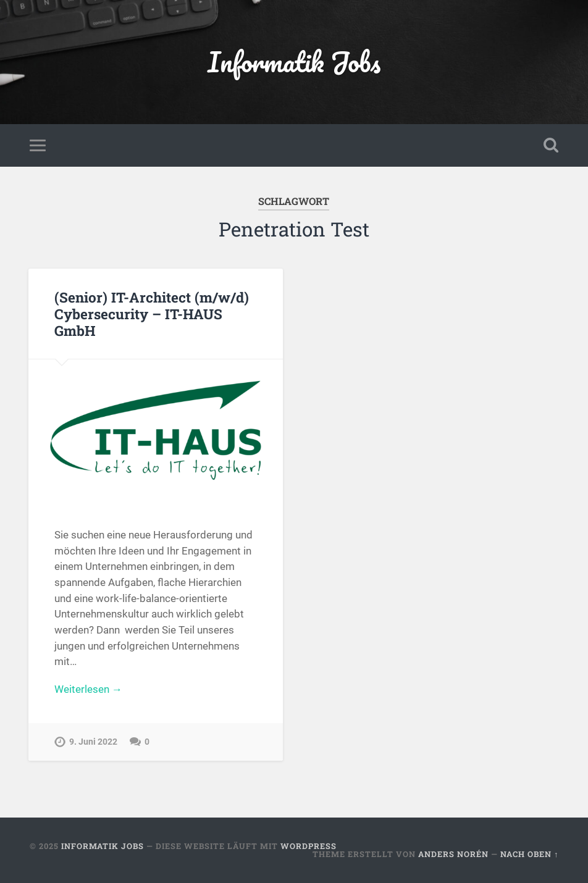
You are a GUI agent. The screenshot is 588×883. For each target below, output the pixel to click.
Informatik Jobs (294, 61)
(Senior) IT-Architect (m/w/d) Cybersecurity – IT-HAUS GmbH (152, 314)
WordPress (309, 846)
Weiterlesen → (88, 689)
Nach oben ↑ (529, 854)
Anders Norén (453, 854)
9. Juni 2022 (93, 742)
